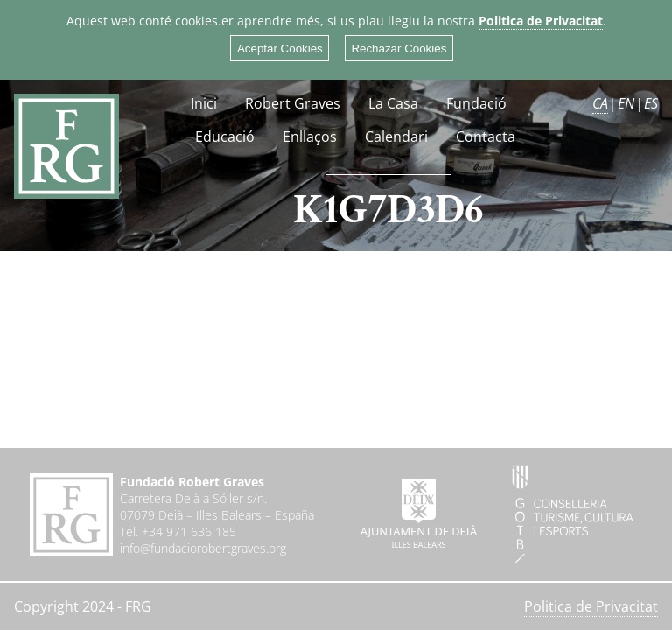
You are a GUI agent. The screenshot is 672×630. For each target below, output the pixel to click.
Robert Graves (293, 103)
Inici (204, 103)
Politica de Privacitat (541, 21)
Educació (225, 136)
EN (626, 103)
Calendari (396, 136)
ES (651, 103)
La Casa (393, 103)
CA (600, 103)
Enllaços (310, 136)
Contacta (486, 136)
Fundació (476, 103)
